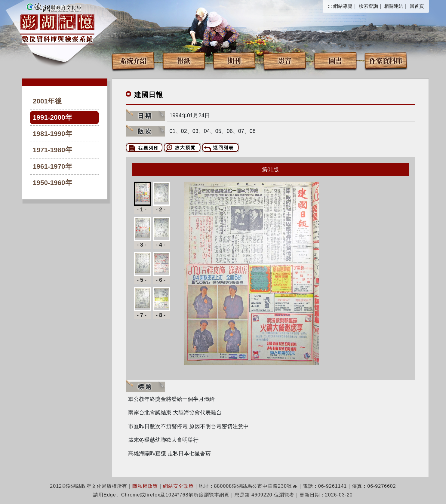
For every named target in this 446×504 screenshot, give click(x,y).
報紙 (184, 60)
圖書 (335, 60)
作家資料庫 (386, 60)
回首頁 (417, 6)
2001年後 (47, 101)
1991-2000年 (52, 117)
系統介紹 (133, 60)
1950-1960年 (52, 183)
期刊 (234, 60)
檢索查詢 (368, 6)
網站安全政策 (178, 486)
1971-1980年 (52, 150)
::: (330, 6)
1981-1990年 (52, 134)
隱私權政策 (145, 486)
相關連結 (394, 6)
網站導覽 (343, 6)
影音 (285, 60)
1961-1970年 (52, 166)
